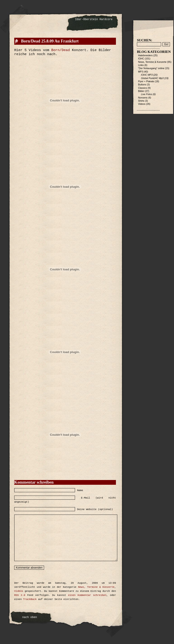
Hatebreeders (145, 55)
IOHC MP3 (147, 75)
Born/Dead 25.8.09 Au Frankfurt (50, 41)
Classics (143, 88)
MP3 (141, 72)
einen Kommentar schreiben (87, 595)
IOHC (141, 59)
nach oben (30, 617)
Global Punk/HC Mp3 (152, 78)
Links (141, 65)
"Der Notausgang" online (151, 68)
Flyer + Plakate (146, 81)
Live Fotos (147, 94)
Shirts (141, 101)
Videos (19, 591)
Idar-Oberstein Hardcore (94, 19)
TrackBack (30, 599)
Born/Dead (61, 50)
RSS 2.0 (20, 595)
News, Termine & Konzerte (96, 587)
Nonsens (143, 98)
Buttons (142, 84)
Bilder (141, 91)
